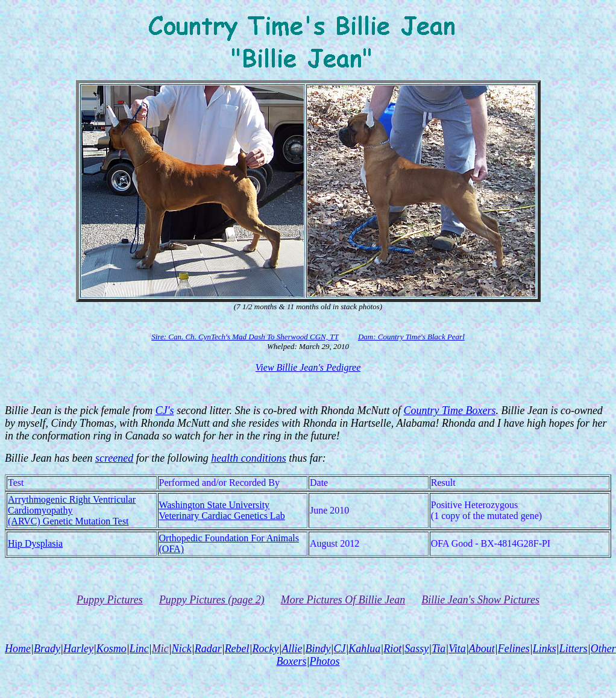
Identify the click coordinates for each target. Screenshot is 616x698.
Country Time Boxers (449, 410)
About (482, 649)
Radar (208, 649)
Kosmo (112, 649)
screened (114, 458)
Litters (574, 649)
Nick (182, 649)
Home (18, 649)
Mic (160, 649)
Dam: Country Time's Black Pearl (411, 337)
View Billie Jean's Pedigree (308, 367)
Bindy (318, 649)
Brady (47, 649)
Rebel (237, 649)
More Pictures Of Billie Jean (343, 600)
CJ (339, 649)
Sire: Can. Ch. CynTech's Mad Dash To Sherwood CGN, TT (245, 337)
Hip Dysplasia (35, 543)
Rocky (266, 649)
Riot (392, 649)
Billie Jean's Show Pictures (480, 600)
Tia (438, 649)
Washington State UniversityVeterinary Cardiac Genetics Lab (222, 510)
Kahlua (364, 649)
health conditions (249, 458)
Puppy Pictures (110, 600)
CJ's (165, 410)
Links (545, 649)
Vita (457, 649)
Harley (78, 649)
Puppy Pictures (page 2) (212, 600)
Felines (514, 649)
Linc (139, 649)
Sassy (416, 649)
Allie (292, 649)
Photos (324, 661)
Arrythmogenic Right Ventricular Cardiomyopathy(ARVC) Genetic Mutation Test (72, 510)
